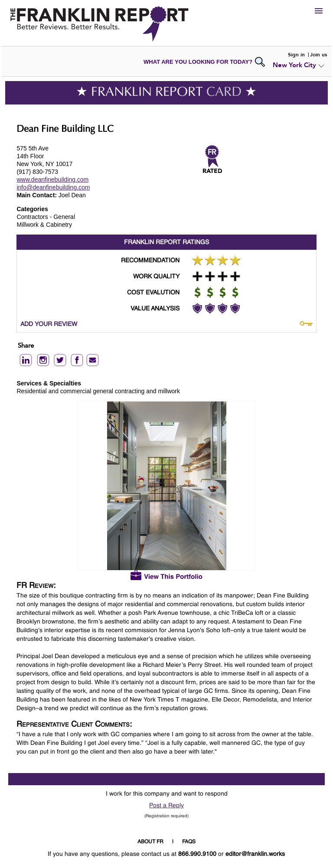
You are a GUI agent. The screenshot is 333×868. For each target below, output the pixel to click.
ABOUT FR (150, 842)
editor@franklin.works (255, 854)
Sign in (296, 55)
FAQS (189, 842)
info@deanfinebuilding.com (53, 187)
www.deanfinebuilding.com (52, 179)
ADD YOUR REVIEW (49, 324)
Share (26, 346)
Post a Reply (166, 806)
